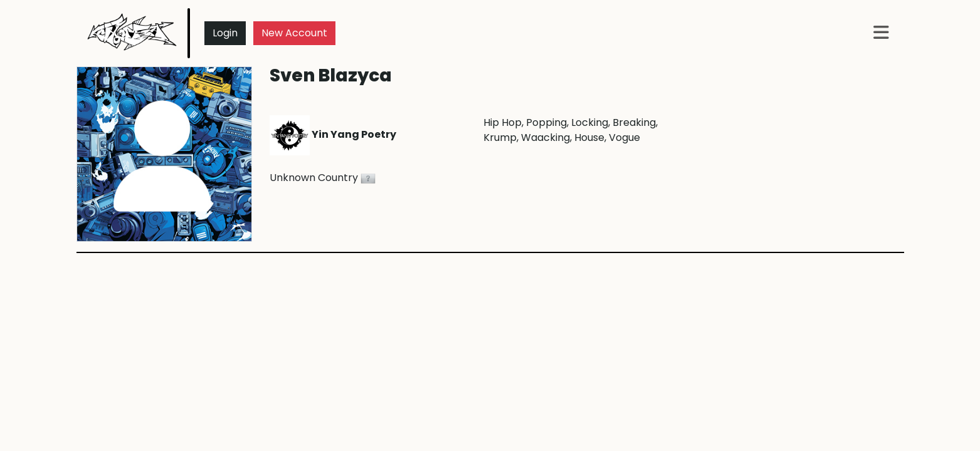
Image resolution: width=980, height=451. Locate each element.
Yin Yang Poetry (333, 134)
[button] (881, 34)
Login (225, 33)
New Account (294, 33)
